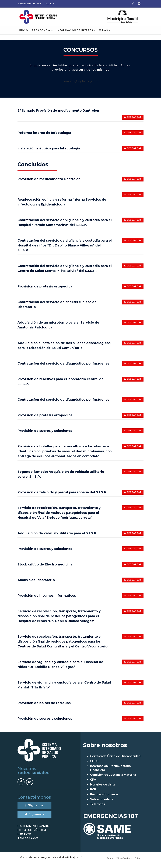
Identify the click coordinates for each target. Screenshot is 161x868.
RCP (93, 793)
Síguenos (34, 809)
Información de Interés (76, 34)
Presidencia (42, 34)
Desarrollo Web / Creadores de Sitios (123, 862)
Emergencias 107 (36, 4)
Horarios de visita (103, 789)
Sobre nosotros (101, 803)
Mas (105, 34)
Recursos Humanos (104, 798)
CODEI (95, 765)
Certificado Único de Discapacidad (115, 760)
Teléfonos (98, 808)
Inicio (24, 34)
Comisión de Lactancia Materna (113, 779)
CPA (93, 784)
